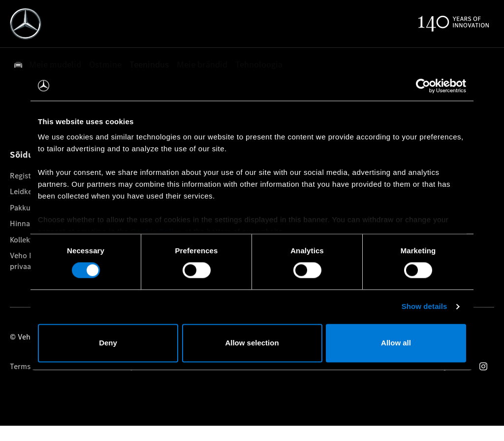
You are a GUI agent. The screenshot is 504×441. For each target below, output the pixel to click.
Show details (425, 307)
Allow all (396, 343)
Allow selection (252, 343)
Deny (108, 343)
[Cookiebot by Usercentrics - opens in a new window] (423, 86)
